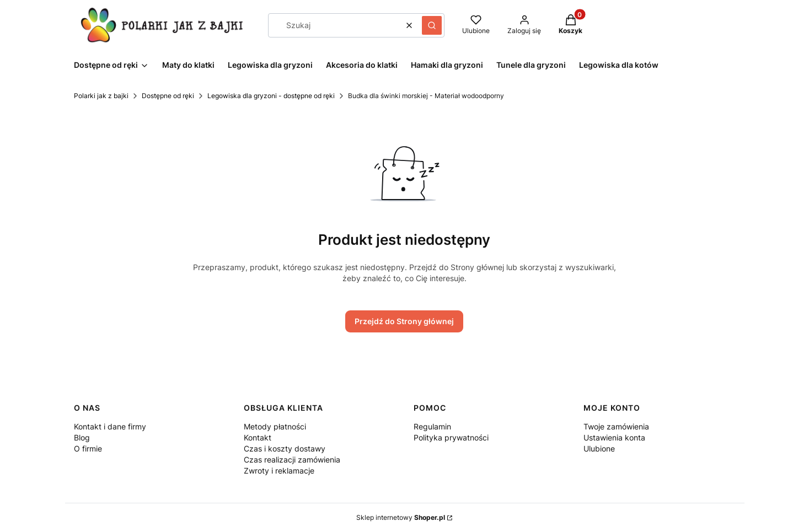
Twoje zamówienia (616, 426)
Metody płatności (275, 426)
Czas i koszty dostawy (285, 448)
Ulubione (599, 448)
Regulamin (432, 426)
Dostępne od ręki (168, 96)
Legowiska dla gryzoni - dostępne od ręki (271, 96)
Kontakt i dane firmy (110, 426)
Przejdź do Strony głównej (404, 321)
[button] (432, 25)
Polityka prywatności (451, 437)
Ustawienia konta (614, 437)
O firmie (88, 448)
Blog (82, 437)
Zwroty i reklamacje (279, 471)
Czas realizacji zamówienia (292, 460)
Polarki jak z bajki (101, 96)
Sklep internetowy (401, 517)
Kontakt (258, 437)
